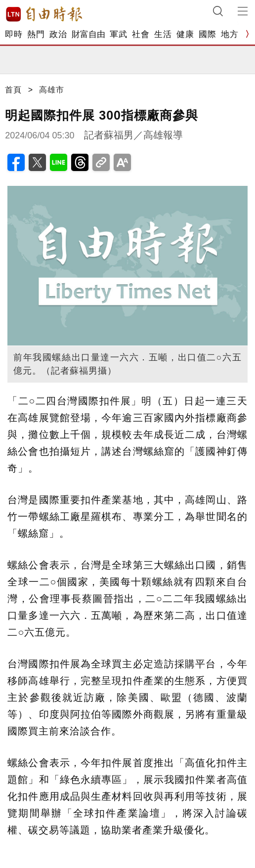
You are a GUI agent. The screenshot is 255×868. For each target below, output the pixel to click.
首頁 (13, 90)
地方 (230, 34)
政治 (58, 34)
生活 (163, 34)
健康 (185, 34)
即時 (14, 34)
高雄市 (52, 90)
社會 (141, 34)
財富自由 (88, 34)
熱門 (36, 34)
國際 (207, 34)
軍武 (118, 34)
